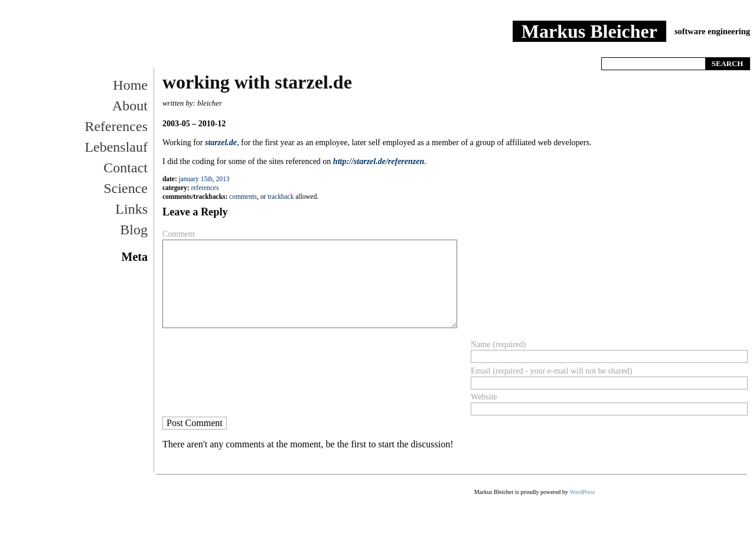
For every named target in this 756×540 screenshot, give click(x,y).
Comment (179, 234)
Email (480, 371)
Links (131, 209)
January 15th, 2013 (204, 179)
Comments (243, 197)
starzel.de (221, 143)
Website (484, 397)
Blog (134, 230)
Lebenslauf (116, 147)
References (643, 49)
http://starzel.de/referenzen (379, 161)
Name (480, 344)
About (130, 106)
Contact (126, 168)
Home (608, 49)
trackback (281, 197)
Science (126, 188)
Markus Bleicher (589, 31)
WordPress (582, 492)
